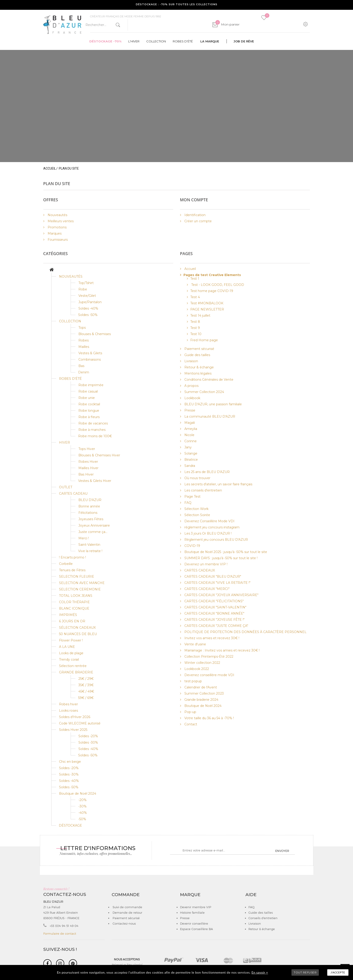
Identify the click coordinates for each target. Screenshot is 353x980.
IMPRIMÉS (68, 615)
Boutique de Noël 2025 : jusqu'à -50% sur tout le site (225, 552)
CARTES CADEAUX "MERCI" (206, 589)
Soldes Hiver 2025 (73, 730)
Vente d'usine (195, 644)
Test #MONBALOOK (207, 303)
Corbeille (66, 564)
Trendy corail (69, 659)
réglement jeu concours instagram (211, 527)
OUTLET (66, 487)
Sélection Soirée (197, 515)
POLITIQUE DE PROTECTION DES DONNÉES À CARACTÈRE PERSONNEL (245, 632)
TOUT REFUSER (305, 972)
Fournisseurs (57, 240)
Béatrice (191, 460)
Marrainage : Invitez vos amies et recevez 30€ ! (222, 650)
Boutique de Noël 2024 (78, 794)
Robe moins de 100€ (95, 436)
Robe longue (89, 411)
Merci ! (84, 538)
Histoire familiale (192, 913)
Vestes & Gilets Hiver (95, 481)
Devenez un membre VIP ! (205, 564)
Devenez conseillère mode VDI (209, 675)
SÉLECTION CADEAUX (77, 628)
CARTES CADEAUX (199, 570)
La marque (210, 41)
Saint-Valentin (89, 545)
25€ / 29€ (86, 679)
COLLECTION (70, 321)
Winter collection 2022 (202, 663)
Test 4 (195, 297)
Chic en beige (70, 762)
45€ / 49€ (86, 691)
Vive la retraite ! (90, 551)
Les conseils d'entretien (203, 490)
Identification (195, 215)
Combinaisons (90, 359)
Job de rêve (244, 41)
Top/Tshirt (86, 283)
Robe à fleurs (89, 417)
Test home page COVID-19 (212, 291)
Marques (54, 233)
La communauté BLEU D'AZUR (209, 416)
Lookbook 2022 (196, 669)
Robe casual (88, 391)
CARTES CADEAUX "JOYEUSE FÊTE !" (214, 620)
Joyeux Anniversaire (94, 525)
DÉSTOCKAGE (70, 825)
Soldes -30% (88, 742)
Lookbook (192, 398)
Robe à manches (92, 430)
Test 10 (196, 334)
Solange (190, 453)
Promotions (57, 227)
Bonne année (89, 506)
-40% (83, 813)
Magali (189, 423)
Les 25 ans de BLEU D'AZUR (207, 472)
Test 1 (195, 279)
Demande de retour (127, 913)
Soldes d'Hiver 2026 (75, 717)
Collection (156, 41)
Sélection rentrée (73, 666)
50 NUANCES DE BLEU (78, 634)
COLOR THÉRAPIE (74, 602)
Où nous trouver (197, 478)
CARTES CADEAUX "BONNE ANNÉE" (214, 613)
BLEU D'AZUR (90, 500)
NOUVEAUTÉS (71, 277)
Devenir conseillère (194, 923)
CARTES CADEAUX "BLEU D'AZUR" (212, 577)
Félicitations (88, 513)
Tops (82, 328)
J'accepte (338, 972)
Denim (84, 372)
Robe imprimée (91, 385)
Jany (188, 447)
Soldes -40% (88, 308)
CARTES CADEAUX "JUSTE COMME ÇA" (216, 626)
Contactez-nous (124, 923)
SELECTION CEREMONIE (80, 589)
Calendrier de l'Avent (200, 687)
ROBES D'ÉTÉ (70, 379)
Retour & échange (199, 367)
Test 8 (195, 322)
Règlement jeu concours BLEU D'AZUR (216, 540)
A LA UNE (67, 647)
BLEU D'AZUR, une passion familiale (213, 404)
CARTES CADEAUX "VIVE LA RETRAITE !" (217, 583)
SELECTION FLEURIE (77, 577)
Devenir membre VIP (196, 907)
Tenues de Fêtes (72, 570)
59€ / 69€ (86, 698)
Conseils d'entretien (263, 918)
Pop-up (190, 712)
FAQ (187, 503)
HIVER (64, 442)
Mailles (84, 347)
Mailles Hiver (88, 468)
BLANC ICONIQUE (74, 608)
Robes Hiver (88, 462)
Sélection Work (196, 509)
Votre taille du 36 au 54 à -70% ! (209, 718)
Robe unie (87, 398)
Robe (83, 289)
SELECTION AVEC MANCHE (82, 583)
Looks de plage (71, 653)
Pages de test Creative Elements (212, 275)
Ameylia (190, 429)
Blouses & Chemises (95, 334)
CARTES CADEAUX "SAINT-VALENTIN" (215, 607)
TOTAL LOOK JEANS (76, 596)
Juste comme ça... (93, 532)
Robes (84, 340)
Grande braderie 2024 (201, 700)
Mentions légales (197, 373)
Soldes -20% (88, 736)
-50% (82, 819)
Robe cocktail (89, 404)
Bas (81, 366)
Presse (189, 410)
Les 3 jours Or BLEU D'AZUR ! (207, 533)
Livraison (191, 361)
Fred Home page (204, 340)
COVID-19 (192, 546)
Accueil (50, 168)
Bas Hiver (86, 474)
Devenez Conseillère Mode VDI (209, 521)
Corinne (190, 441)
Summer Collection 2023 (204, 693)
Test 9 (195, 328)
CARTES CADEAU (73, 494)
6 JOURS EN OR (72, 621)
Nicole (189, 435)
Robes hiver (68, 704)
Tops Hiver (87, 449)
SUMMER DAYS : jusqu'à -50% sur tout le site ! (220, 558)
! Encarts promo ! (72, 557)
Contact (190, 724)
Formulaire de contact (60, 933)
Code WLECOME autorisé (80, 723)
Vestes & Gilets (90, 353)
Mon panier (227, 24)
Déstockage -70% (105, 41)
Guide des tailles (197, 355)
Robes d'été (183, 41)
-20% (82, 800)
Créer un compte (198, 221)
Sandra (189, 466)
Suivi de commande (127, 907)
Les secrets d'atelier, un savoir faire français (218, 484)
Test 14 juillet (200, 315)
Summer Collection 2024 (204, 392)
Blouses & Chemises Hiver (99, 455)
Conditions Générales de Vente (208, 380)
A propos (191, 386)
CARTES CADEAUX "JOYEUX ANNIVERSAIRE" (221, 595)
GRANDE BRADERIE (76, 672)
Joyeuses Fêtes (91, 519)
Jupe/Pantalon (90, 302)
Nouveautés (57, 215)
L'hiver (134, 41)
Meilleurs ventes (60, 221)
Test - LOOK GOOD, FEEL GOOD (217, 285)
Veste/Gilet (87, 296)
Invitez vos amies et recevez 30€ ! (211, 638)
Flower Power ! (71, 640)
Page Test (192, 496)
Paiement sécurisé (199, 349)
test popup (193, 681)
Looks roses (68, 711)
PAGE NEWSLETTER (207, 309)
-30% (82, 806)
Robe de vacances (93, 423)
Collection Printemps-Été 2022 (208, 657)
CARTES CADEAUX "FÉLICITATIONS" (214, 601)
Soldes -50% (88, 315)
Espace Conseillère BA (196, 929)
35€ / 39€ (86, 685)
